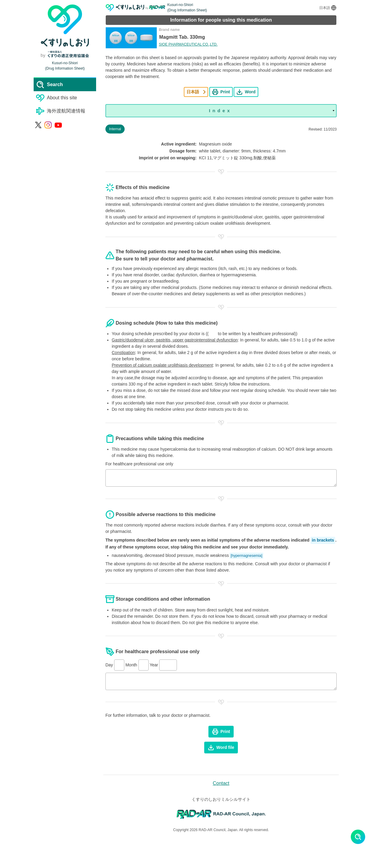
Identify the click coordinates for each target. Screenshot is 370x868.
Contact (221, 783)
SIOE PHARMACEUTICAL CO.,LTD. (188, 44)
